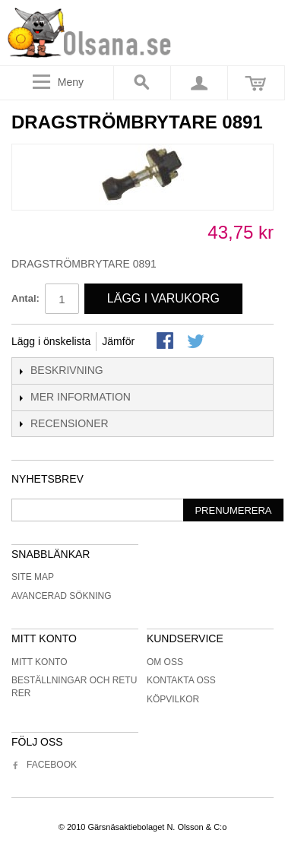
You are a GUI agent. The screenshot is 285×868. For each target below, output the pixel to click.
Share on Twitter (197, 342)
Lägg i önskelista (51, 341)
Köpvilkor (173, 699)
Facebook (44, 765)
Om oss (165, 662)
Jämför (118, 341)
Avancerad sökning (62, 596)
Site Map (33, 577)
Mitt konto (40, 662)
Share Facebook (166, 342)
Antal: (25, 298)
